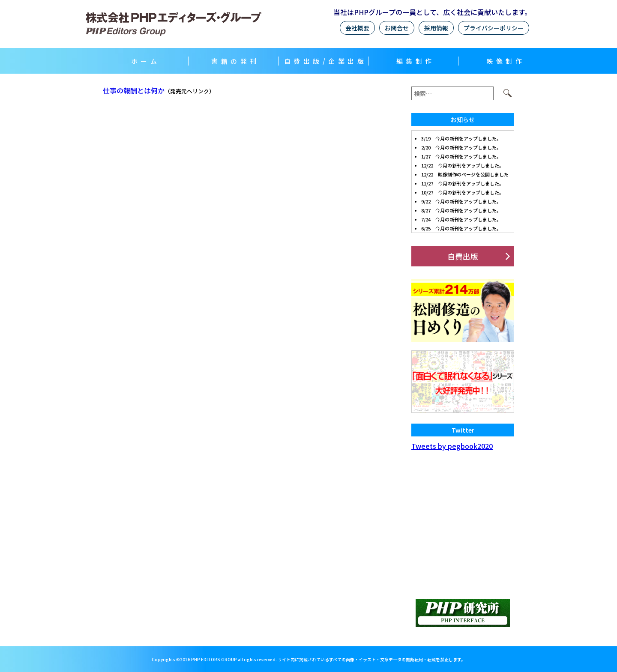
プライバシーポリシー (494, 28)
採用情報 (436, 28)
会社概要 (357, 28)
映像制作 (506, 61)
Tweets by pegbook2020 (452, 446)
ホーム (146, 61)
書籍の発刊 (235, 61)
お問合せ (397, 28)
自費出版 (463, 256)
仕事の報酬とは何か (134, 90)
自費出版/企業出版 (326, 61)
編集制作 (416, 61)
